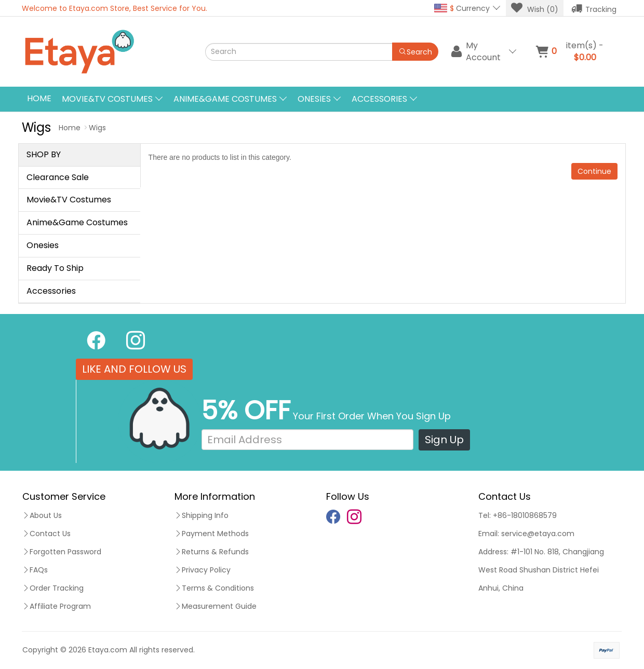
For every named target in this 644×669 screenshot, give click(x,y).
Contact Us (46, 534)
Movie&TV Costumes (69, 200)
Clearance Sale (58, 177)
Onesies (43, 245)
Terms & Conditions (214, 588)
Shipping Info (202, 515)
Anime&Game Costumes (77, 222)
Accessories (51, 291)
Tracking (594, 8)
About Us (42, 515)
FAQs (35, 570)
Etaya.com (108, 650)
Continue (594, 171)
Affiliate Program (57, 606)
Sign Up (444, 440)
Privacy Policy (203, 570)
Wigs (97, 128)
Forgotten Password (62, 552)
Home (39, 98)
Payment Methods (212, 534)
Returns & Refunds (212, 552)
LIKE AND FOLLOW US (134, 369)
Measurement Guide (216, 606)
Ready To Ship (55, 268)
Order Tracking (53, 588)
